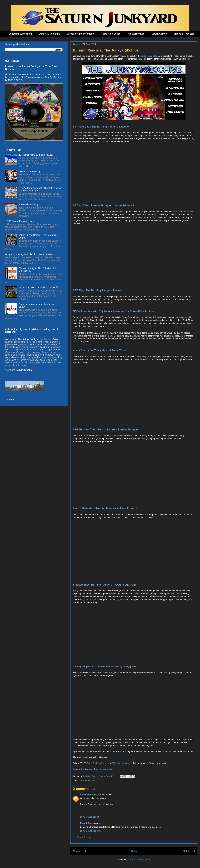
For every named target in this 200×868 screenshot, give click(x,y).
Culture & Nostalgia (49, 34)
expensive (120, 212)
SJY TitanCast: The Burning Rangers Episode (101, 127)
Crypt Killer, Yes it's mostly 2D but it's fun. (39, 287)
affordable (189, 212)
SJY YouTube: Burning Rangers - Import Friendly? (104, 206)
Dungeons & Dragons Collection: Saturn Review (29, 254)
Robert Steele (87, 823)
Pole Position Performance (93, 794)
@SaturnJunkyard (93, 763)
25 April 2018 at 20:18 (90, 831)
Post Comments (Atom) (140, 859)
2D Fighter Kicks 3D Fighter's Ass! (36, 155)
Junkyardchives (136, 34)
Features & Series (111, 34)
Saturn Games (159, 34)
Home (135, 851)
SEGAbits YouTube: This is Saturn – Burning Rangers (106, 430)
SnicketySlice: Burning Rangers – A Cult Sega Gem (104, 585)
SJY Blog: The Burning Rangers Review (97, 290)
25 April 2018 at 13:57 (90, 817)
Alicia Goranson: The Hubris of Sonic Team (99, 350)
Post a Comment (85, 837)
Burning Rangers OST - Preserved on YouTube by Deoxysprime (104, 667)
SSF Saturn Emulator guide (21, 221)
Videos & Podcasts (184, 34)
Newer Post (79, 851)
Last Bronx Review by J (30, 171)
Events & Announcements (81, 34)
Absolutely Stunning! (29, 204)
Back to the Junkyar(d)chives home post (93, 769)
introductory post (149, 56)
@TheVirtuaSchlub (120, 763)
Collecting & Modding (20, 34)
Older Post (189, 851)
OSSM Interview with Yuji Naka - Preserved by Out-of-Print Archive (114, 311)
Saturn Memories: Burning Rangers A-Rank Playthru (105, 508)
